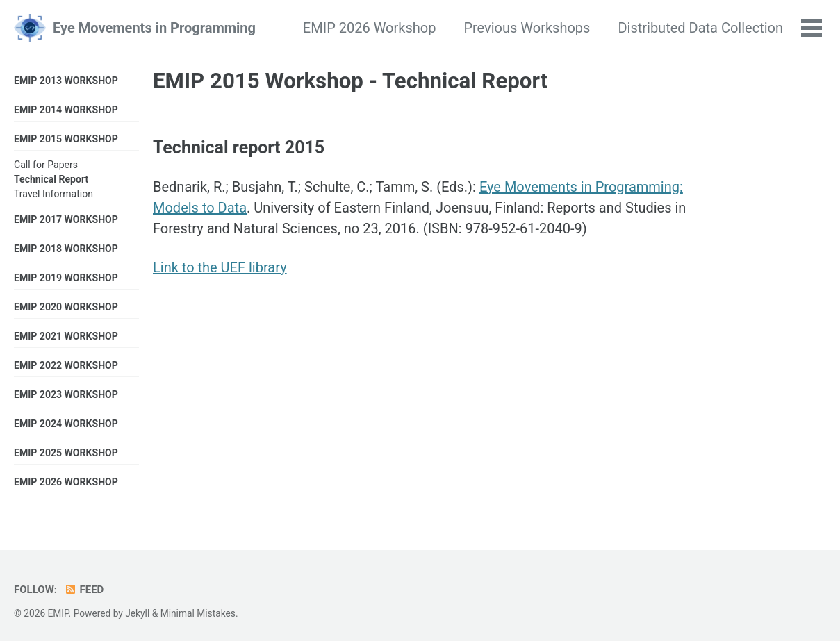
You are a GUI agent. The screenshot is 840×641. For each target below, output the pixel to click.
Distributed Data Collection (700, 28)
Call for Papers (46, 165)
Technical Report (51, 179)
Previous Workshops (527, 28)
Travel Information (53, 194)
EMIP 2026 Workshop (370, 28)
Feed (84, 590)
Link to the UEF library (220, 267)
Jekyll (137, 613)
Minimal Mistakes (198, 613)
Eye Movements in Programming (154, 28)
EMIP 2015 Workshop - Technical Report (350, 81)
